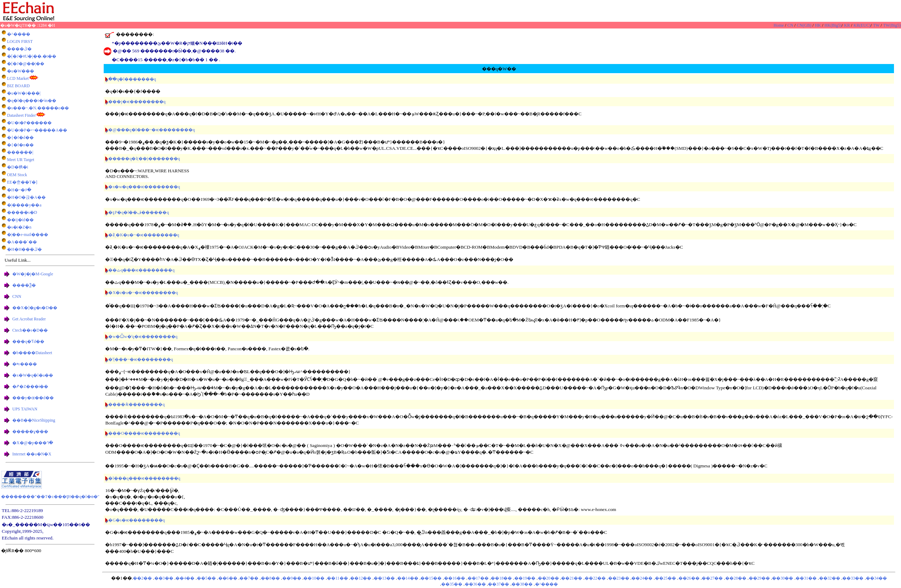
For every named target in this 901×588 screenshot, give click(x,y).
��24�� (642, 578)
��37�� (498, 584)
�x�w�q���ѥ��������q (144, 187)
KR (848, 25)
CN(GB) (805, 25)
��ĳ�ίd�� (20, 220)
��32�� (830, 578)
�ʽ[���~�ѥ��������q (141, 359)
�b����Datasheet (32, 353)
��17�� (478, 578)
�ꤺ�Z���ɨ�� (30, 386)
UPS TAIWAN (25, 409)
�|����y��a (24, 205)
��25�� (665, 578)
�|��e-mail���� (28, 235)
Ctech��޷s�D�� (30, 330)
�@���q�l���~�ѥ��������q (152, 130)
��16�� (455, 578)
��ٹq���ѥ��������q (141, 270)
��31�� (806, 578)
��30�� (783, 578)
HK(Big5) (833, 25)
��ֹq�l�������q (132, 79)
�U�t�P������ (29, 123)
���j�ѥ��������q (137, 102)
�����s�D (22, 212)
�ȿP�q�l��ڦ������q (139, 212)
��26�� (689, 578)
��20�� (548, 578)
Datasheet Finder (21, 115)
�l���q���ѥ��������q (144, 478)
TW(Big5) (892, 25)
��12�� (361, 578)
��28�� (736, 578)
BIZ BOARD (18, 86)
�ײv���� (25, 364)
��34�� (876, 578)
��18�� (501, 578)
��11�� (337, 578)
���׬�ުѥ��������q (136, 404)
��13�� (384, 578)
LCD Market (18, 78)
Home (779, 25)
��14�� (408, 578)
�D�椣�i (18, 167)
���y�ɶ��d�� (33, 398)
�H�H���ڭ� (24, 249)
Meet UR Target (21, 160)
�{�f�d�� (20, 138)
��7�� (249, 578)
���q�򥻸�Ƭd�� (28, 341)
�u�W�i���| (24, 93)
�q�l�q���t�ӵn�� (32, 101)
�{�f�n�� (20, 145)
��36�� (475, 584)
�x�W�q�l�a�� (33, 375)
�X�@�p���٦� (33, 443)
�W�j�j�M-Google (33, 274)
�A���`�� (22, 242)
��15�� (431, 578)
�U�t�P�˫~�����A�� (37, 130)
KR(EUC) (862, 25)
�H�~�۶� (19, 190)
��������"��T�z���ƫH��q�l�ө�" (50, 497)
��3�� (164, 578)
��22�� (595, 578)
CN (791, 25)
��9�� (292, 578)
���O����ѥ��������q (144, 433)
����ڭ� (19, 49)
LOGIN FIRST (20, 41)
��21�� (572, 578)
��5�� (206, 578)
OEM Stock (17, 175)
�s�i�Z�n (19, 227)
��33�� (853, 578)
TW (877, 25)
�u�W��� (21, 71)
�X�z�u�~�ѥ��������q (143, 293)
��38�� (522, 584)
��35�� (452, 584)
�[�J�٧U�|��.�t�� (32, 56)
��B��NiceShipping (34, 420)
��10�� (314, 578)
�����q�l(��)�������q (144, 159)
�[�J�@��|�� (26, 64)
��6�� (228, 578)
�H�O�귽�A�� (26, 197)
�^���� (19, 34)
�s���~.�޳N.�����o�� (38, 108)
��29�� (759, 578)
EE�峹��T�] (22, 182)
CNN (17, 296)
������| (20, 152)
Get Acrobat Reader (29, 319)
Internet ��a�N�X (32, 454)
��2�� (142, 578)
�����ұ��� (30, 432)
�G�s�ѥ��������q (136, 520)
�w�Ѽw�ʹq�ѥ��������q (143, 337)
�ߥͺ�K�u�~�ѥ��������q (144, 235)
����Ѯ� (24, 285)
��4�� (185, 578)
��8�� (270, 578)
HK (818, 25)
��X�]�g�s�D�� (35, 308)
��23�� (619, 578)
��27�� (712, 578)
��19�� (525, 578)
